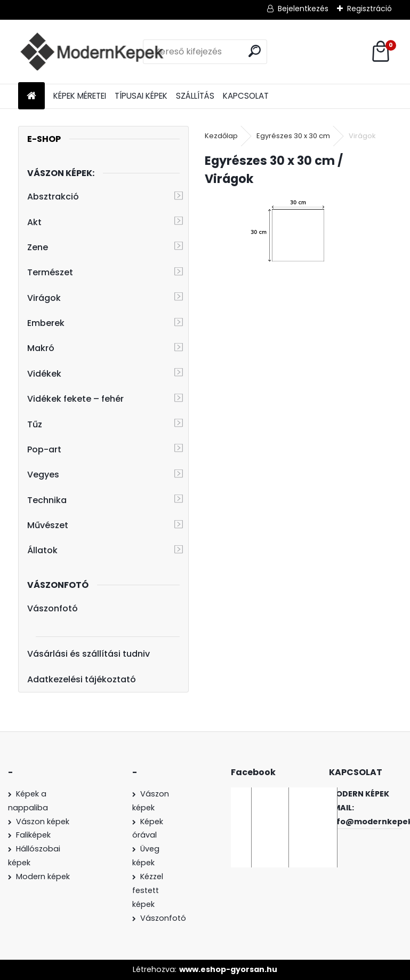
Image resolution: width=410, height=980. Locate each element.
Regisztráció (369, 9)
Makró (41, 348)
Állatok (42, 550)
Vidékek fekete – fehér (75, 399)
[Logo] (91, 52)
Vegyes (43, 475)
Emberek (46, 323)
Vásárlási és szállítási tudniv (89, 654)
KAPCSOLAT (246, 96)
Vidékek (44, 374)
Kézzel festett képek (148, 890)
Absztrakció (53, 197)
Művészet (48, 525)
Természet (50, 272)
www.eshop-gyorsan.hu (228, 969)
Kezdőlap (221, 136)
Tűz (35, 424)
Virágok (44, 298)
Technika (47, 500)
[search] (255, 51)
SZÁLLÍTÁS (195, 96)
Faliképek (33, 835)
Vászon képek (43, 822)
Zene (38, 247)
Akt (34, 222)
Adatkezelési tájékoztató (82, 679)
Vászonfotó (53, 608)
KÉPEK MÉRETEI (80, 96)
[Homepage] (31, 96)
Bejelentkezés (303, 9)
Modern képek (43, 877)
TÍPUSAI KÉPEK (141, 96)
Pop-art (44, 449)
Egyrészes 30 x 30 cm (293, 136)
